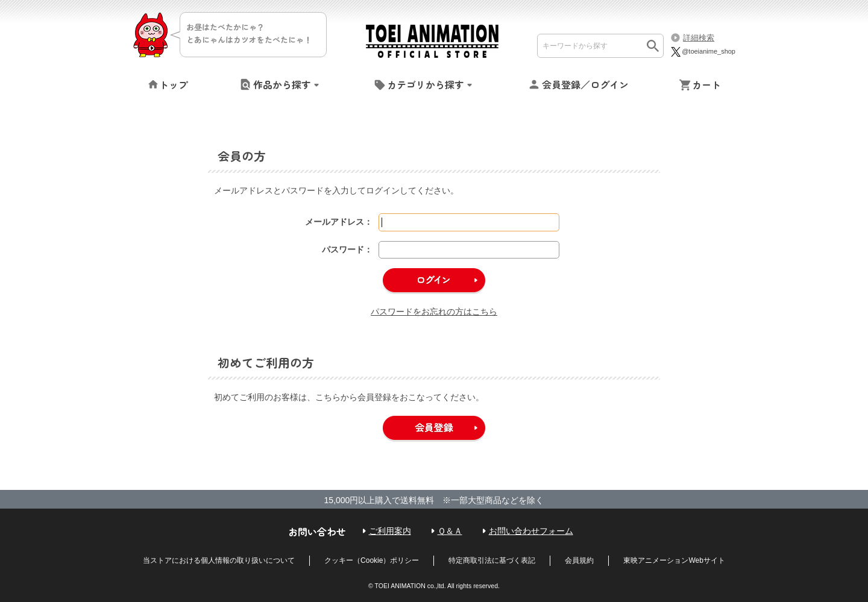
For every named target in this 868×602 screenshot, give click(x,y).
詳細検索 (699, 38)
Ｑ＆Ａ (450, 531)
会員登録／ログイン (585, 84)
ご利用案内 (390, 531)
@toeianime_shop (703, 51)
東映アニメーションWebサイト (674, 560)
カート (706, 84)
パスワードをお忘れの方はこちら (434, 312)
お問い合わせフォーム (531, 531)
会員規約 (579, 560)
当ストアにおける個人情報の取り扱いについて (219, 560)
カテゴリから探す (426, 84)
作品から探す (282, 84)
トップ (174, 84)
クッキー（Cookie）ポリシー (372, 560)
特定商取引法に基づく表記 (492, 560)
